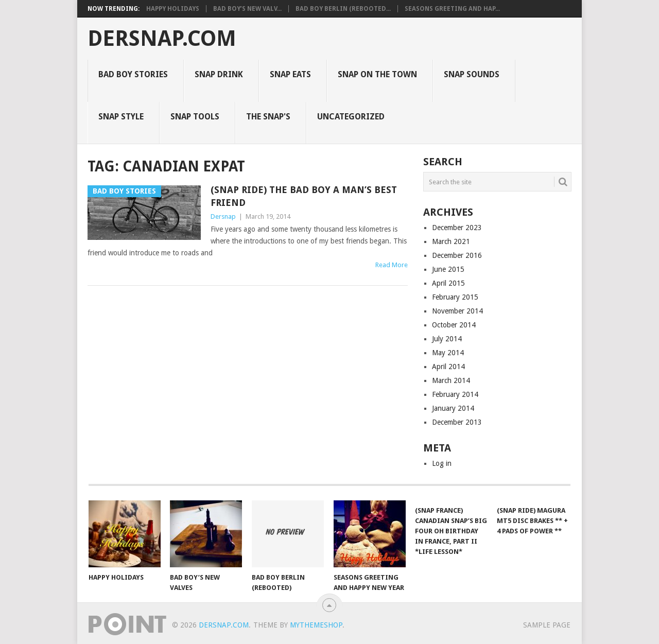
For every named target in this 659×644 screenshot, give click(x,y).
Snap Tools (195, 117)
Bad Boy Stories (133, 74)
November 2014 (457, 311)
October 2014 (454, 325)
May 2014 (448, 353)
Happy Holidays (173, 9)
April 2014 (448, 367)
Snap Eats (290, 74)
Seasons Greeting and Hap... (452, 9)
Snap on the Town (377, 74)
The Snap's (268, 117)
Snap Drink (219, 74)
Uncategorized (351, 117)
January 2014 (453, 408)
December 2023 (457, 228)
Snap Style (121, 117)
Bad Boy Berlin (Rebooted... (343, 9)
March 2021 (451, 241)
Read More (392, 265)
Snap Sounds (472, 74)
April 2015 (448, 283)
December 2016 (457, 255)
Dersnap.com (162, 39)
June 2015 (448, 269)
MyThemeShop (316, 625)
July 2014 (447, 339)
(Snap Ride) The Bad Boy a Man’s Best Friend (304, 196)
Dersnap (223, 216)
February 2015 (455, 297)
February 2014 (455, 394)
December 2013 (457, 422)
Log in (442, 463)
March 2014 (451, 380)
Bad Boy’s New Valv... (247, 9)
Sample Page (547, 625)
